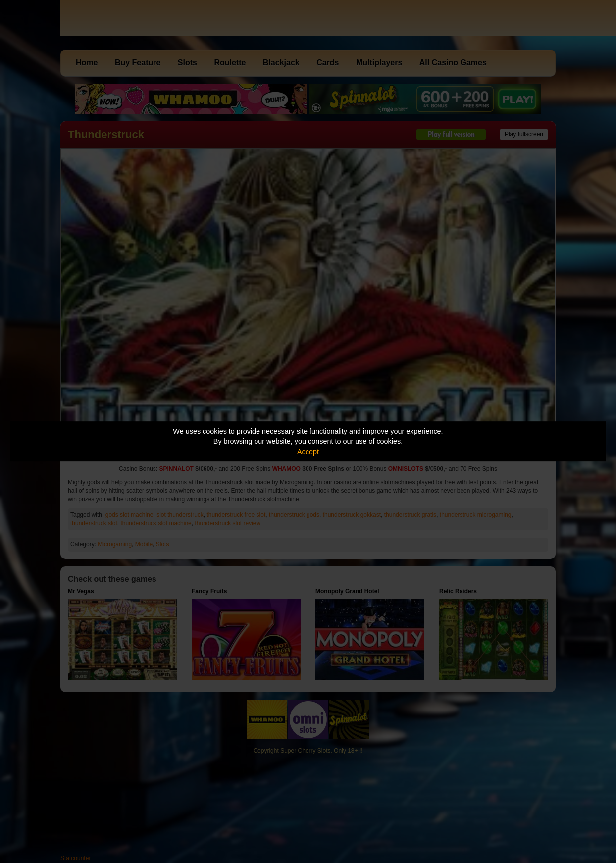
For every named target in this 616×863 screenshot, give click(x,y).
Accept (308, 452)
